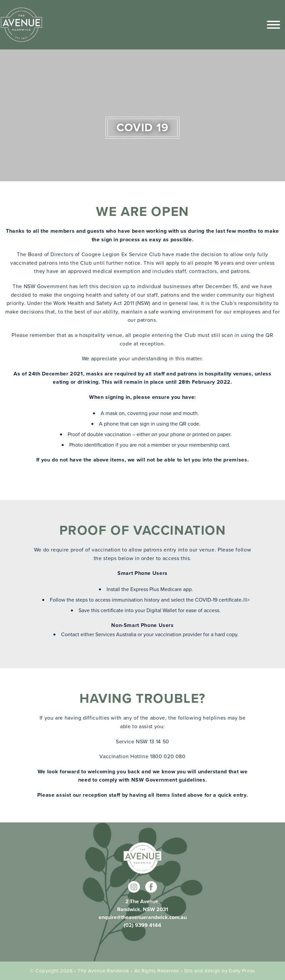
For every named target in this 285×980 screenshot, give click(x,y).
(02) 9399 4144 (142, 925)
